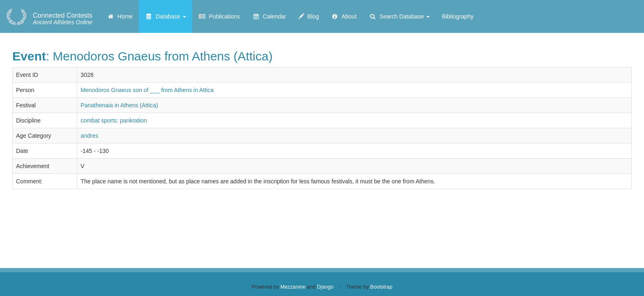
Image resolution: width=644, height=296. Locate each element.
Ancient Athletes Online (63, 19)
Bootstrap (381, 287)
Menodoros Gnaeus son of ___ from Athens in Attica (147, 90)
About (344, 16)
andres (89, 136)
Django (325, 287)
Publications (219, 16)
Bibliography (458, 16)
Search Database (399, 16)
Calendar (269, 16)
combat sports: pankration (114, 120)
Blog (309, 16)
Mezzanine (293, 287)
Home (120, 16)
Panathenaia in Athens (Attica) (119, 105)
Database (166, 16)
